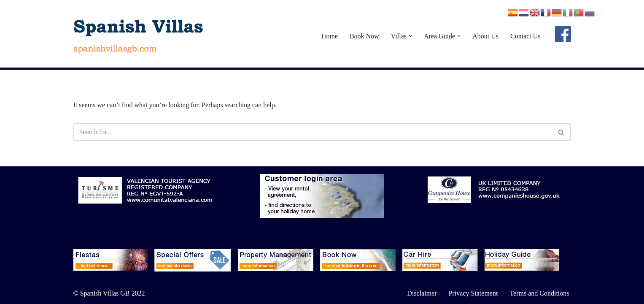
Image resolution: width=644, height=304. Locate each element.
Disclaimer (422, 293)
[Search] (313, 132)
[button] (410, 36)
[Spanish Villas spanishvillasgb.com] (139, 36)
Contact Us (525, 36)
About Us (485, 36)
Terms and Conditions (539, 293)
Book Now (364, 36)
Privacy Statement (473, 293)
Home (330, 36)
